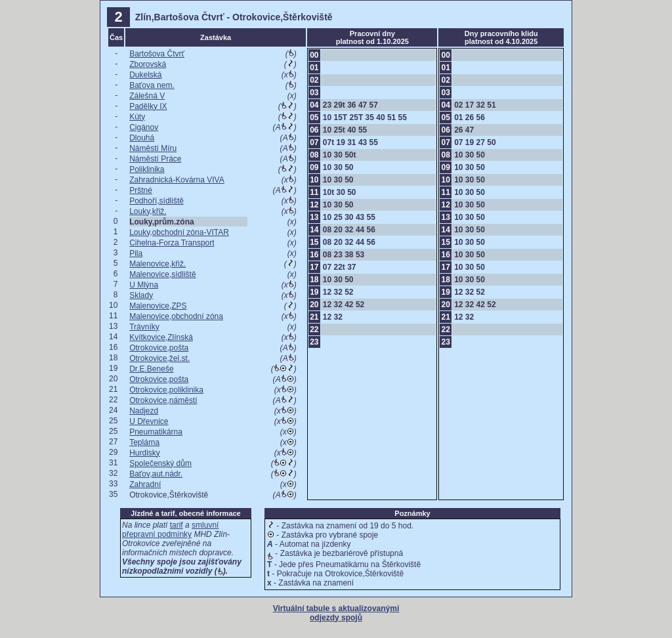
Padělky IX (148, 106)
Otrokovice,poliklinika (166, 390)
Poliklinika (147, 169)
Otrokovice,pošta (159, 348)
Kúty (137, 117)
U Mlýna (144, 285)
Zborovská (148, 64)
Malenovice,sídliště (162, 274)
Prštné (141, 190)
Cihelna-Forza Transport (172, 243)
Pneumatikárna (156, 432)
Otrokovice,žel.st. (159, 358)
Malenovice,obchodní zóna (176, 316)
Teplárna (144, 442)
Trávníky (144, 327)
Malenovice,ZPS (158, 306)
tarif (177, 525)
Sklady (141, 295)
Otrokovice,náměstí (163, 400)
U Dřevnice (149, 421)
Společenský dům (160, 463)
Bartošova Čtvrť (157, 54)
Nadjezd (144, 411)
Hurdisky (145, 453)
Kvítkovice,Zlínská (161, 337)
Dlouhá (142, 138)
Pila (136, 253)
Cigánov (144, 127)
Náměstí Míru (153, 148)
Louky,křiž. (148, 211)
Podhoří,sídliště (157, 201)
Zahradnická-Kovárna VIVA (177, 180)
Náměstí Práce (155, 159)
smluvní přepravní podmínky (170, 530)
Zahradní (145, 484)
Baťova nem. (152, 85)
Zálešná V (147, 96)
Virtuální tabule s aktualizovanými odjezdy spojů (336, 613)
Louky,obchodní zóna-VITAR (179, 232)
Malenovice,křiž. (157, 264)
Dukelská (145, 75)
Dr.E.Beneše (151, 369)
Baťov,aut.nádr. (156, 474)
